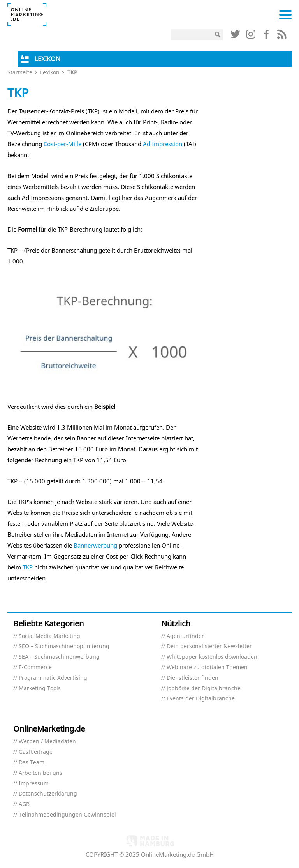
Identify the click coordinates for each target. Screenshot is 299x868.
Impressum (34, 784)
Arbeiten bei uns (40, 773)
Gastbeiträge (36, 752)
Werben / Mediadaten (47, 742)
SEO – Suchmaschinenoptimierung (64, 646)
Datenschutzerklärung (48, 794)
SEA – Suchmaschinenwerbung (59, 657)
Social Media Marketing (49, 636)
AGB (24, 804)
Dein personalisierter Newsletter (209, 646)
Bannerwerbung (95, 545)
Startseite (20, 72)
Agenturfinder (185, 636)
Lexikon (50, 72)
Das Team (32, 763)
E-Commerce (35, 667)
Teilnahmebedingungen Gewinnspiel (67, 815)
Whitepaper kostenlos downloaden (212, 657)
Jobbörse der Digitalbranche (204, 689)
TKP (28, 567)
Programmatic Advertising (53, 678)
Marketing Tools (40, 689)
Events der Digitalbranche (201, 699)
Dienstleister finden (193, 678)
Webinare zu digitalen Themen (207, 667)
